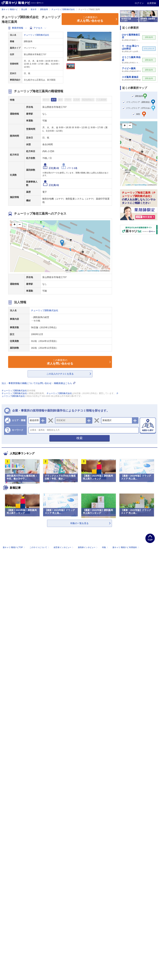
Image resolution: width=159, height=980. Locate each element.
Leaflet (81, 271)
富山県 (24, 9)
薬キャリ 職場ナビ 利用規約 (126, 547)
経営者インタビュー (64, 547)
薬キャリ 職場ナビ (10, 9)
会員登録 (152, 3)
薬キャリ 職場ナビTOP (14, 547)
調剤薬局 (44, 9)
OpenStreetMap (93, 271)
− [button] (20, 225)
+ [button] (15, 225)
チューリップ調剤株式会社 (63, 9)
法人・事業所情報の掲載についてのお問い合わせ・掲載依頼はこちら (38, 383)
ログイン (140, 3)
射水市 (34, 9)
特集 (105, 547)
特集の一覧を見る (79, 523)
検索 (79, 438)
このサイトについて (40, 547)
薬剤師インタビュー (88, 547)
